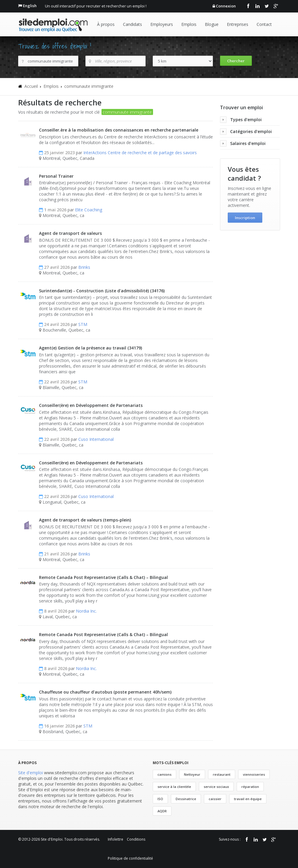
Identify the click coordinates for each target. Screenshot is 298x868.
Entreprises (238, 24)
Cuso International (96, 439)
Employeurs (162, 24)
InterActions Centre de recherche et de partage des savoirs (140, 153)
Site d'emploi (31, 773)
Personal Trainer (56, 176)
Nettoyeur (192, 774)
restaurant (222, 774)
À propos (106, 24)
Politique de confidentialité (130, 858)
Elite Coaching (89, 210)
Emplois (189, 24)
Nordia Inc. (86, 611)
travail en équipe (248, 799)
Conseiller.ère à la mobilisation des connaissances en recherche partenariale (119, 130)
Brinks (84, 267)
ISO (160, 799)
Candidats (132, 24)
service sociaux (216, 787)
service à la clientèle (174, 787)
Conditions (136, 839)
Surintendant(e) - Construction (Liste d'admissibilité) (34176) (102, 291)
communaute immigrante (89, 86)
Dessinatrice (186, 799)
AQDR (162, 811)
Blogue (212, 24)
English (30, 6)
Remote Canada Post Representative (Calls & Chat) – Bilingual (103, 577)
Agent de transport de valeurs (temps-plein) (85, 520)
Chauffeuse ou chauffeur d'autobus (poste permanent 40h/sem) (105, 692)
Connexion (226, 6)
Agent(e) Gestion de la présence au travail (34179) (91, 348)
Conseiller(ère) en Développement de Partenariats (91, 405)
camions (164, 774)
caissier (215, 799)
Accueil (31, 86)
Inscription (245, 218)
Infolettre (116, 839)
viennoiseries (254, 774)
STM (83, 324)
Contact (264, 24)
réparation (250, 787)
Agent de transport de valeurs (70, 233)
